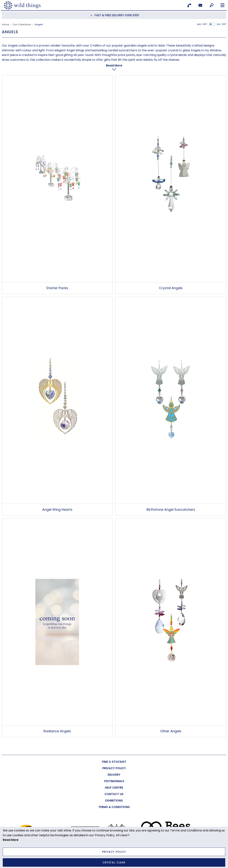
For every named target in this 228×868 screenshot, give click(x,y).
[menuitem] (114, 753)
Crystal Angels (171, 279)
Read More (11, 840)
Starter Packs (57, 279)
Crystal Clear (114, 862)
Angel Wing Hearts (57, 500)
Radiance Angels (57, 722)
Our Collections (22, 24)
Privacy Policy (114, 852)
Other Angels (171, 722)
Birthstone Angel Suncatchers (171, 500)
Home (6, 24)
